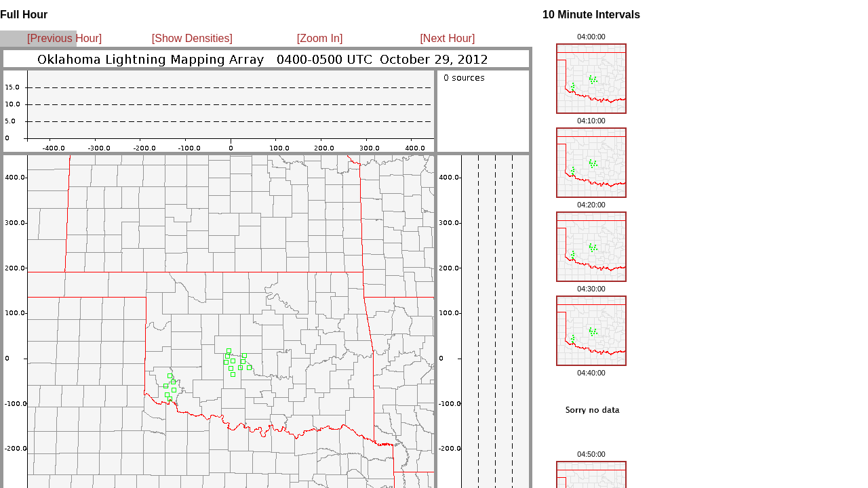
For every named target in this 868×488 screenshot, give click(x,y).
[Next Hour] (447, 38)
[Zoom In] (320, 38)
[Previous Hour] (64, 38)
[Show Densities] (192, 38)
